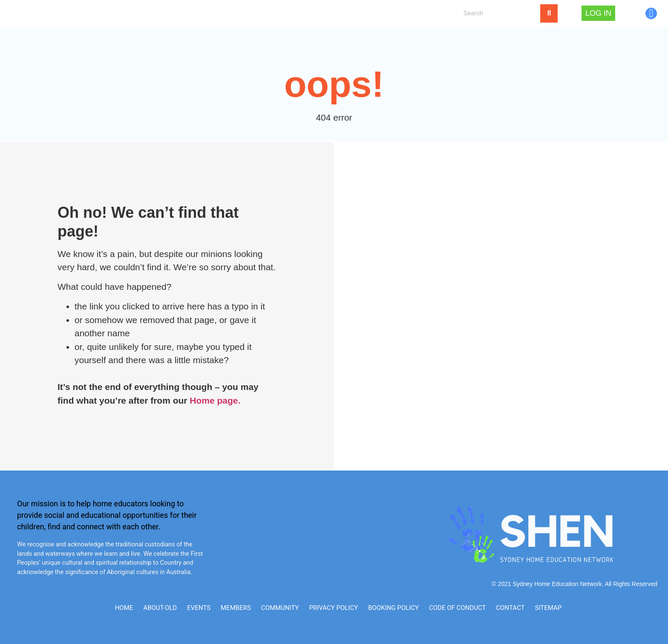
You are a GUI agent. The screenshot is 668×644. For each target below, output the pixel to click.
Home (104, 13)
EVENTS (209, 13)
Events (199, 608)
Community (280, 608)
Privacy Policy (333, 608)
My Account (316, 13)
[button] (170, 13)
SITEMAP (549, 608)
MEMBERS (168, 13)
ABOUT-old (160, 608)
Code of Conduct (457, 608)
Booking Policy (393, 608)
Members (236, 608)
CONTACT (274, 13)
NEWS (243, 13)
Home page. (215, 400)
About (133, 13)
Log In (355, 13)
